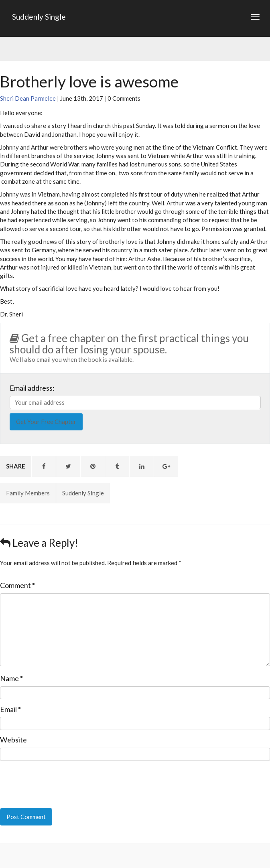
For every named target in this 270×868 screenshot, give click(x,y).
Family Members (28, 493)
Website (13, 740)
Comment (17, 585)
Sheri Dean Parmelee (28, 98)
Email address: (32, 388)
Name (11, 678)
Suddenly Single (39, 17)
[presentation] (55, 779)
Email (10, 709)
